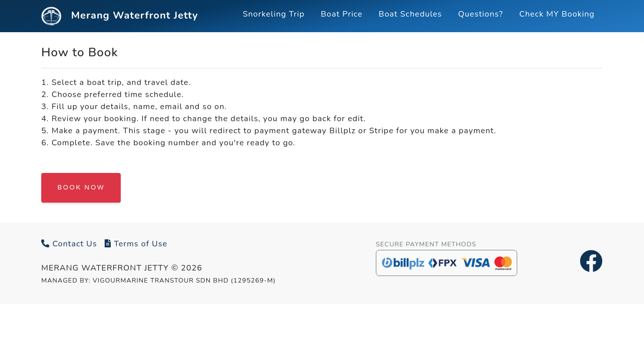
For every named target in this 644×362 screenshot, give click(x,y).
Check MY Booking (557, 14)
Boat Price (342, 14)
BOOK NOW (81, 188)
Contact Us (69, 244)
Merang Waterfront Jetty (120, 16)
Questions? (481, 14)
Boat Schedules (411, 14)
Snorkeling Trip (273, 14)
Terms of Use (136, 244)
